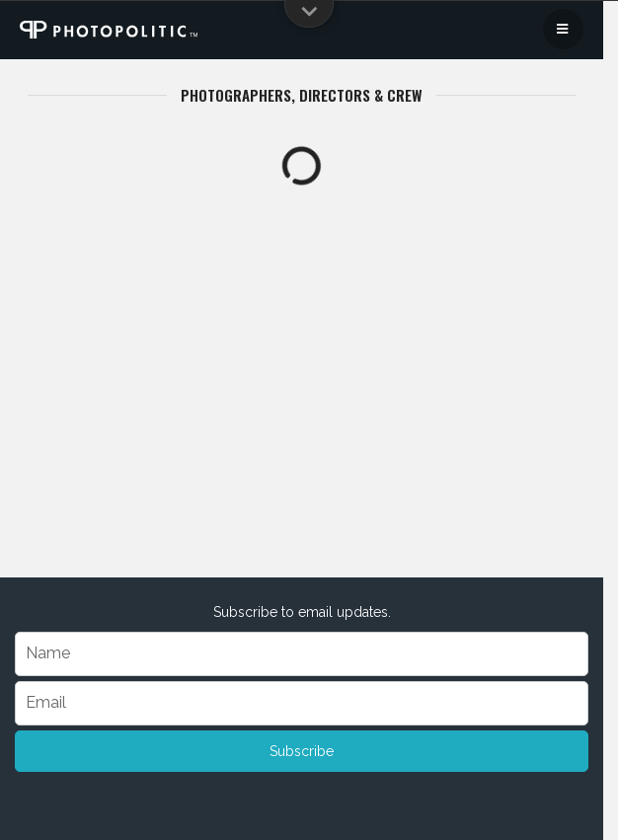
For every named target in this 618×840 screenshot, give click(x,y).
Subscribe (302, 751)
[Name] (302, 654)
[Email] (302, 703)
